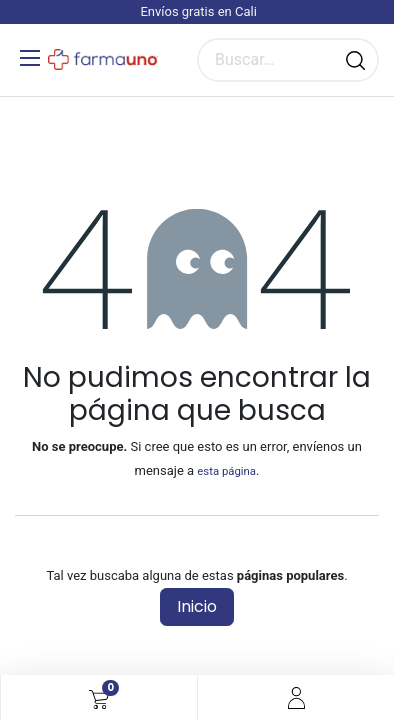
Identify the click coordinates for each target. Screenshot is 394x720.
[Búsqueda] (355, 60)
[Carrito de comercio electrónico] (99, 698)
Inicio (197, 606)
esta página (226, 471)
